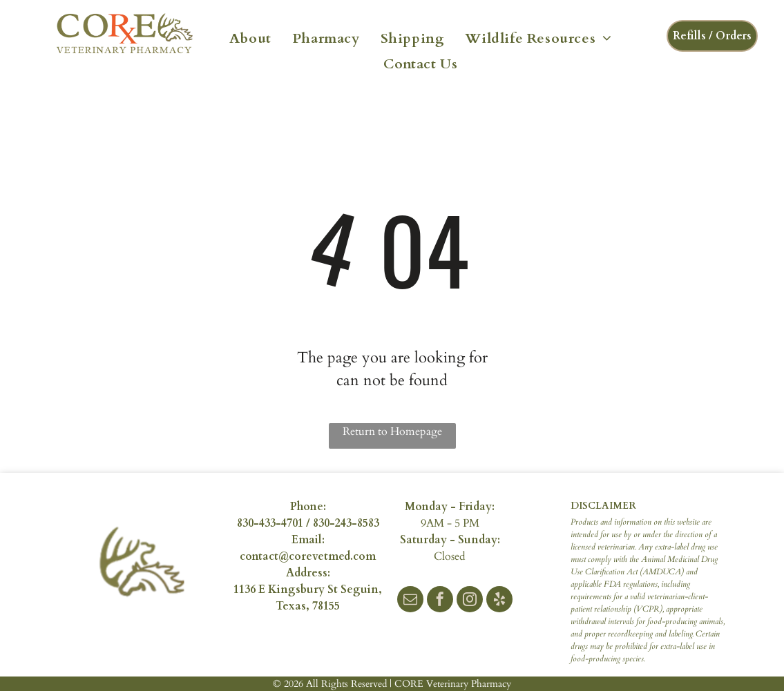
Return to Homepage (392, 431)
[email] (410, 601)
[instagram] (470, 601)
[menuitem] (250, 37)
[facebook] (440, 601)
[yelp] (499, 601)
